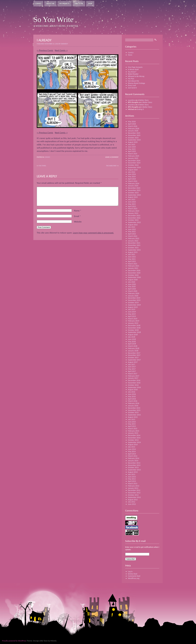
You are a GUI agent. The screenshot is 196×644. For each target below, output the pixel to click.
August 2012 (133, 500)
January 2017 (133, 378)
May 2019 (132, 314)
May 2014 (132, 451)
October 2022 (133, 220)
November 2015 (134, 410)
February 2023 (134, 211)
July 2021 (132, 254)
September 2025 (134, 140)
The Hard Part (111, 166)
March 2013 (133, 484)
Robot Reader (133, 74)
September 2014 (134, 442)
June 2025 (132, 147)
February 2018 (134, 348)
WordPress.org (134, 578)
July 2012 (132, 502)
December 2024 (134, 161)
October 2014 (133, 440)
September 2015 (134, 415)
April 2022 (132, 234)
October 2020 (133, 275)
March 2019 (133, 319)
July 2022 (132, 227)
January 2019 (133, 323)
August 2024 (133, 170)
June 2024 (132, 174)
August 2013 (133, 472)
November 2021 (134, 245)
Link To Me (79, 4)
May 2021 (132, 259)
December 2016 (134, 380)
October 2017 (133, 358)
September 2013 (134, 470)
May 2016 (132, 397)
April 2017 (132, 371)
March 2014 (133, 456)
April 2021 (132, 261)
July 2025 (132, 144)
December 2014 (134, 435)
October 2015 (133, 412)
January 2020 (133, 296)
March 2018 (133, 346)
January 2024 (133, 186)
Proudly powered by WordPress (14, 641)
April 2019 (132, 316)
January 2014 (133, 461)
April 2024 (132, 179)
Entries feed (133, 574)
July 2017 (132, 364)
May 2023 (132, 204)
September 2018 (134, 332)
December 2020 (134, 271)
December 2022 (134, 216)
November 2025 (134, 135)
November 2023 (134, 190)
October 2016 (133, 385)
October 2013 (133, 467)
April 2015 (132, 426)
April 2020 (132, 289)
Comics (38, 4)
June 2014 (132, 449)
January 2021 (133, 268)
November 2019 (134, 300)
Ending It (140, 109)
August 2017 (133, 362)
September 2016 (134, 387)
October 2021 (133, 248)
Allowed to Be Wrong (136, 76)
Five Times (42, 166)
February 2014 (134, 458)
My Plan (131, 79)
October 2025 (133, 138)
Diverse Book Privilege (137, 83)
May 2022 (132, 232)
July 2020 (132, 282)
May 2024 (132, 177)
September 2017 (134, 360)
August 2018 (133, 335)
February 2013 (134, 486)
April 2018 (132, 344)
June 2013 (132, 477)
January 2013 (133, 488)
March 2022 (133, 236)
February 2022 (134, 238)
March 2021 (133, 264)
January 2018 (133, 351)
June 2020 (132, 284)
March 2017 (133, 374)
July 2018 (132, 337)
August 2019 (133, 307)
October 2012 (133, 495)
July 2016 (132, 392)
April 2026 (132, 124)
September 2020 (134, 277)
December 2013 (134, 463)
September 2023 (134, 195)
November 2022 (134, 218)
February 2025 (134, 156)
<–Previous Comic (45, 50)
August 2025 (133, 142)
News (130, 55)
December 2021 (134, 243)
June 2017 (132, 367)
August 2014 (133, 445)
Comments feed (134, 576)
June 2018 (132, 339)
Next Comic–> (61, 50)
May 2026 (132, 122)
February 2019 (134, 321)
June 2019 (132, 312)
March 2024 (133, 181)
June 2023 (132, 202)
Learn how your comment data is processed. (93, 233)
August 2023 (133, 197)
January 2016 (133, 406)
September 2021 (134, 250)
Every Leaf (132, 85)
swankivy (131, 100)
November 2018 (134, 328)
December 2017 (134, 353)
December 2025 (134, 133)
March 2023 (133, 209)
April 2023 (132, 206)
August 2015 (133, 417)
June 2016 (132, 394)
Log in (130, 572)
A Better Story (143, 100)
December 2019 (134, 298)
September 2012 (134, 497)
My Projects (65, 4)
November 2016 (134, 383)
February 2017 (134, 376)
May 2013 (132, 479)
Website (78, 222)
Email (77, 216)
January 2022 (133, 241)
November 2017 (134, 355)
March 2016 (133, 401)
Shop (90, 4)
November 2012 (134, 493)
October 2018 (133, 330)
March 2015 (133, 429)
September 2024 (134, 167)
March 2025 (133, 154)
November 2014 (134, 438)
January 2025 (133, 158)
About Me (50, 4)
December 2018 (134, 325)
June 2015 (132, 422)
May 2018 (132, 342)
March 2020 (133, 291)
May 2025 (132, 149)
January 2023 (133, 213)
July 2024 (132, 172)
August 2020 (133, 280)
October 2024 (133, 165)
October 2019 (133, 303)
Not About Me (133, 81)
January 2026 (133, 131)
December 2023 (134, 188)
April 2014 (132, 454)
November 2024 (134, 163)
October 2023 (133, 193)
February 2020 (134, 293)
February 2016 (134, 403)
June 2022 (132, 229)
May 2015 (132, 424)
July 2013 (132, 474)
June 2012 (132, 504)
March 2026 (133, 126)
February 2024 (134, 184)
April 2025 (132, 151)
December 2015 (134, 408)
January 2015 (133, 433)
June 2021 (132, 257)
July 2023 (132, 199)
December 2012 (134, 490)
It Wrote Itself (133, 69)
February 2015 (134, 431)
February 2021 (134, 266)
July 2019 (132, 309)
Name (78, 211)
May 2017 (132, 369)
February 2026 (134, 129)
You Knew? (132, 72)
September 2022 (134, 222)
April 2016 (132, 399)
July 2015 (132, 419)
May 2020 (132, 286)
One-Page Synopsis (135, 67)
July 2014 (132, 447)
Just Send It (132, 88)
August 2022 (133, 225)
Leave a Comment (112, 157)
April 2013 (132, 481)
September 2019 (134, 305)
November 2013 (134, 465)
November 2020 (134, 273)
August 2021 (133, 252)
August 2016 (133, 390)
